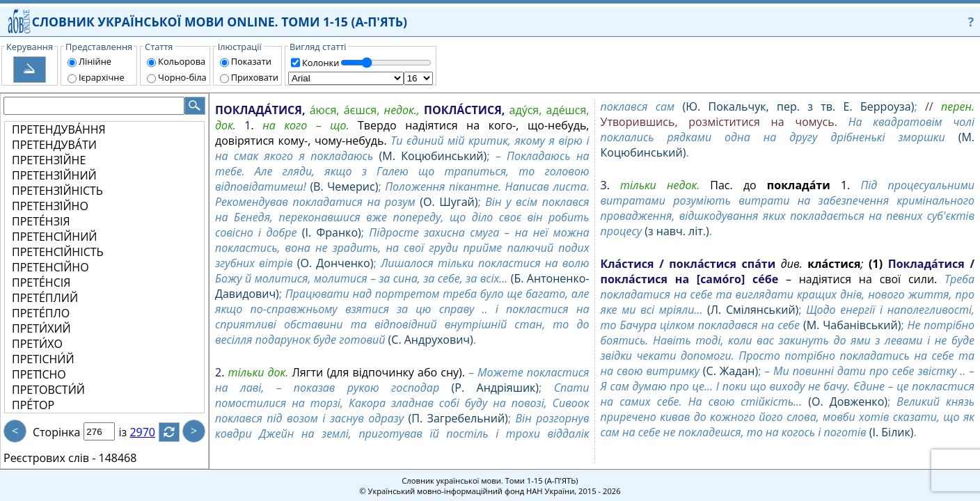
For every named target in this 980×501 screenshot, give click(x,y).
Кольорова (182, 61)
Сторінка (56, 432)
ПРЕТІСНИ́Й (43, 359)
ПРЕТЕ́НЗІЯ (41, 221)
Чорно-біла (182, 77)
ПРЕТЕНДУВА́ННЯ (59, 129)
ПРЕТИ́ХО (37, 344)
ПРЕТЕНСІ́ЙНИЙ (54, 237)
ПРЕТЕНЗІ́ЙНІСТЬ (57, 191)
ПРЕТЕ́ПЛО (41, 313)
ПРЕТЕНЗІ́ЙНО (50, 206)
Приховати (255, 77)
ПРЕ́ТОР (33, 405)
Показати (251, 61)
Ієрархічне (102, 77)
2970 (151, 432)
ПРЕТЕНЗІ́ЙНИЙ (54, 175)
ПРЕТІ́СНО (39, 374)
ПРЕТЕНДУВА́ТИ (54, 145)
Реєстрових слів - (49, 458)
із (131, 432)
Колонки (321, 63)
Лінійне (95, 61)
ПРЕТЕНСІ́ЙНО (50, 267)
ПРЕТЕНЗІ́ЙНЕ (49, 160)
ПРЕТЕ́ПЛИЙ (45, 298)
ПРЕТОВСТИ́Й (48, 390)
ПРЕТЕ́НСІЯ (41, 283)
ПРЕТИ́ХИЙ (41, 328)
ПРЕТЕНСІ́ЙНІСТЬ (58, 252)
